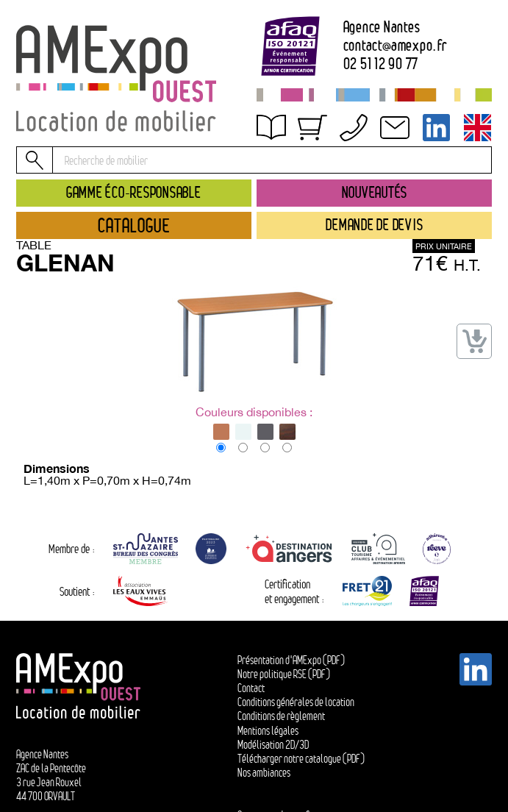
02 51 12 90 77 (381, 64)
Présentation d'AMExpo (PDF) (291, 660)
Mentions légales (268, 731)
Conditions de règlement (281, 716)
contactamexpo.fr (395, 46)
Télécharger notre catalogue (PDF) (301, 759)
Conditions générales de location (296, 702)
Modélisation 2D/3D (273, 745)
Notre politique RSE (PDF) (284, 674)
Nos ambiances (264, 773)
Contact (251, 688)
